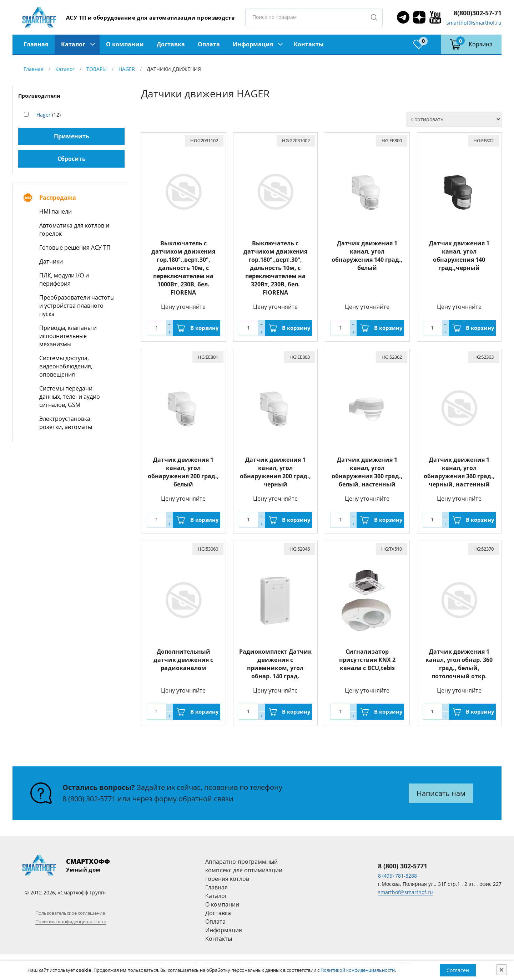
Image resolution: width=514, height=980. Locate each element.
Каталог (73, 44)
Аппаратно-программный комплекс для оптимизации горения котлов (244, 870)
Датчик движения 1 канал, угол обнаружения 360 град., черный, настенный (459, 472)
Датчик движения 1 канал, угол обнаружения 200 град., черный (275, 472)
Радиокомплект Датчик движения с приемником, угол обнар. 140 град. (275, 664)
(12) (49, 115)
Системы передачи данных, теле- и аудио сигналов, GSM (70, 397)
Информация (253, 44)
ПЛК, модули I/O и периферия (64, 279)
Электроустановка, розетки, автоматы (66, 423)
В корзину (205, 328)
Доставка (171, 44)
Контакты (309, 44)
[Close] (502, 970)
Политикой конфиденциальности (358, 970)
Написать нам (441, 793)
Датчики (51, 261)
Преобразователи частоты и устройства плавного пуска (77, 306)
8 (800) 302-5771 (89, 799)
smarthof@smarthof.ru (474, 23)
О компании (125, 44)
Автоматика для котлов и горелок (74, 229)
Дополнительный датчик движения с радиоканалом (183, 660)
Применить (72, 136)
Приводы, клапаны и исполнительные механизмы (68, 336)
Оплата (209, 44)
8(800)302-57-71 (478, 13)
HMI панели (56, 211)
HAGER (127, 69)
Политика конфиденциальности (71, 922)
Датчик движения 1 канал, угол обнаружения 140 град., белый (367, 256)
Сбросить (72, 159)
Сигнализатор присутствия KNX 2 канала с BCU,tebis (367, 660)
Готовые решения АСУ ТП (75, 247)
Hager (44, 115)
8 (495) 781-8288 (397, 876)
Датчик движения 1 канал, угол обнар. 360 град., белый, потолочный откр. (459, 664)
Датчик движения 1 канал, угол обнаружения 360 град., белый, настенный (367, 472)
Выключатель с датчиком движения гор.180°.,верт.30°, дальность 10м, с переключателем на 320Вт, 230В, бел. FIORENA (275, 268)
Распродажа (58, 198)
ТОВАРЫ (97, 69)
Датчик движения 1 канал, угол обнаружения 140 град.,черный (459, 256)
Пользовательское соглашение (70, 913)
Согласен (458, 970)
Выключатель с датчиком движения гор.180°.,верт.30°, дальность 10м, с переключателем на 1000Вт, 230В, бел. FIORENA (183, 268)
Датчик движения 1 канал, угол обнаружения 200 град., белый (183, 472)
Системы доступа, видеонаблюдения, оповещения (66, 366)
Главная (36, 44)
